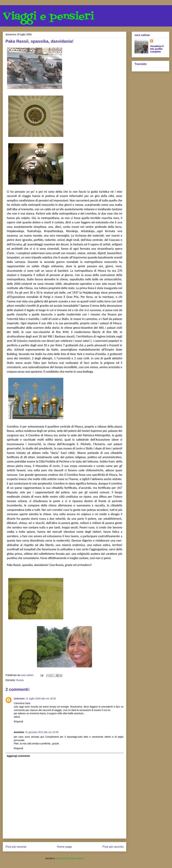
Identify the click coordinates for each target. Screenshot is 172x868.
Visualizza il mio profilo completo (157, 49)
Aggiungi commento (18, 756)
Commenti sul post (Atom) (70, 858)
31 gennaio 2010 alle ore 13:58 (42, 732)
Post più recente (16, 847)
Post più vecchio (113, 847)
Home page (64, 847)
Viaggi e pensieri (48, 17)
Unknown (19, 699)
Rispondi (18, 721)
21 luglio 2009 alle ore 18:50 (41, 699)
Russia (20, 680)
